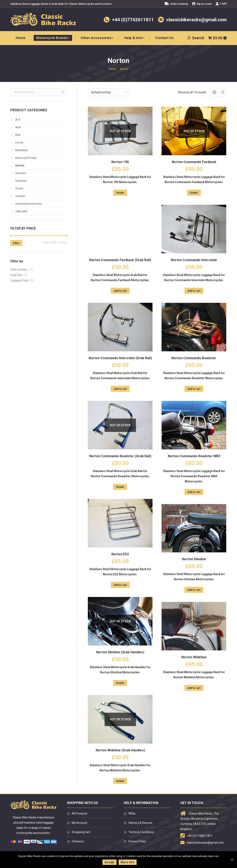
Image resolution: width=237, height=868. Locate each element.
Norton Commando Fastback (194, 162)
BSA (18, 135)
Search (63, 92)
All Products (80, 814)
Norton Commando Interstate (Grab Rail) (120, 358)
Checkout (78, 841)
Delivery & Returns (140, 823)
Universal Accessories (29, 204)
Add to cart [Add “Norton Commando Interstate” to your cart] (194, 291)
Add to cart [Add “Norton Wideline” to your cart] (194, 688)
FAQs (132, 814)
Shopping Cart (81, 832)
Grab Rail (16, 275)
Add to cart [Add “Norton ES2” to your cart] (120, 585)
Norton (20, 165)
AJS (18, 120)
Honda (19, 143)
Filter (16, 243)
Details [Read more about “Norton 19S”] (120, 193)
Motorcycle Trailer (26, 158)
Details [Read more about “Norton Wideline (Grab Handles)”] (120, 781)
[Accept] (232, 860)
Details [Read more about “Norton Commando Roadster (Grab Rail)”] (120, 487)
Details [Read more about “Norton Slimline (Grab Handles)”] (120, 683)
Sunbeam (21, 181)
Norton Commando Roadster (194, 358)
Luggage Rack (20, 280)
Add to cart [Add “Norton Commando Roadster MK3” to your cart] (194, 492)
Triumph (20, 196)
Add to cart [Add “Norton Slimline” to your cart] (194, 590)
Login (221, 4)
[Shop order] (108, 92)
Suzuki (19, 188)
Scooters (21, 173)
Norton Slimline (194, 559)
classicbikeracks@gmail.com (197, 20)
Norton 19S (120, 162)
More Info (128, 862)
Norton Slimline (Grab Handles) (120, 652)
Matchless (21, 150)
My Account (79, 823)
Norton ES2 (120, 554)
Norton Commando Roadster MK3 (194, 456)
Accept (110, 862)
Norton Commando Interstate (194, 260)
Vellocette (21, 211)
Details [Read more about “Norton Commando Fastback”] (194, 193)
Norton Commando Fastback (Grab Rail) (120, 260)
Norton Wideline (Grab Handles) (120, 750)
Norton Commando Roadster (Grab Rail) (120, 456)
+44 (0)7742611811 (133, 20)
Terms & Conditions (141, 832)
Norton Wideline (194, 657)
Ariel (18, 127)
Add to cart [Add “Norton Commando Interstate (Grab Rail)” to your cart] (120, 389)
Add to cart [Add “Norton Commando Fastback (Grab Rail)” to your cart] (120, 291)
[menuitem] (176, 4)
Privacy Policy (137, 841)
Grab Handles (19, 270)
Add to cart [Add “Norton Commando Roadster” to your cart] (194, 389)
